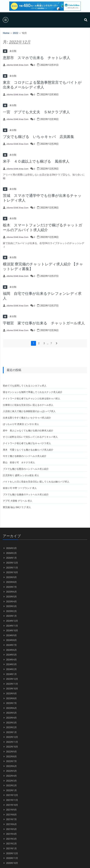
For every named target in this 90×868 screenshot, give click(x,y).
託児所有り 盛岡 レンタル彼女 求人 (21, 475)
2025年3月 (11, 606)
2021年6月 (11, 824)
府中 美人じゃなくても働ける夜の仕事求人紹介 (28, 431)
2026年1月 (11, 558)
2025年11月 (12, 568)
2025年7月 (11, 587)
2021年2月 (11, 844)
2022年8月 (11, 757)
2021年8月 (11, 815)
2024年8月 (11, 640)
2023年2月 (11, 727)
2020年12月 (12, 853)
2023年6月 (11, 708)
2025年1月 (11, 616)
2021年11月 (12, 800)
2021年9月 (11, 810)
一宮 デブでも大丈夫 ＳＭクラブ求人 (36, 112)
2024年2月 (11, 669)
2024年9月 (11, 635)
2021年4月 (11, 834)
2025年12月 (12, 563)
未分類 (10, 51)
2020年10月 (12, 863)
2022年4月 (11, 776)
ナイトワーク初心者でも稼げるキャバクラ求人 (27, 443)
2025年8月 (11, 582)
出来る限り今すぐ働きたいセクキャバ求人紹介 (27, 418)
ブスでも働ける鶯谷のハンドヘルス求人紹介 (26, 469)
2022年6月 (11, 766)
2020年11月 (12, 858)
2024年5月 (11, 655)
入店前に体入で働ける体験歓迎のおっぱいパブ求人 (29, 411)
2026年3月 (11, 548)
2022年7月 (11, 761)
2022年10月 (12, 747)
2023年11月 (12, 684)
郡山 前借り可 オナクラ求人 (19, 463)
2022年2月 (11, 786)
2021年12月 (12, 795)
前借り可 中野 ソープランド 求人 (20, 488)
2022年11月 (12, 742)
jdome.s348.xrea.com (17, 65)
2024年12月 (12, 621)
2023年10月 (12, 689)
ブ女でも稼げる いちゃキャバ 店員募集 (39, 137)
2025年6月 (11, 592)
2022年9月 (11, 752)
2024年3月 (11, 664)
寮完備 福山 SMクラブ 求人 (17, 507)
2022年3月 (11, 781)
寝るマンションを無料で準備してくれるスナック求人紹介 (33, 392)
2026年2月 (11, 553)
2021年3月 (11, 839)
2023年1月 (11, 732)
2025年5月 (11, 597)
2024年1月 (11, 674)
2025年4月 (11, 602)
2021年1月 (11, 849)
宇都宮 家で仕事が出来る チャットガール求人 (44, 323)
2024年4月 (11, 660)
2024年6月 (11, 650)
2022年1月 (11, 790)
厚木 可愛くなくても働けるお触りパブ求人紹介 (28, 450)
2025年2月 (11, 611)
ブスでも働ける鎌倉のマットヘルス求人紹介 (26, 495)
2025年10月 (12, 572)
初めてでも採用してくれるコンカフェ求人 (25, 386)
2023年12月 (12, 679)
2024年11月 (12, 626)
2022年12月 (12, 737)
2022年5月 (11, 771)
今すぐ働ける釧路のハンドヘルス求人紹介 (25, 456)
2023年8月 (11, 698)
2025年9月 (11, 577)
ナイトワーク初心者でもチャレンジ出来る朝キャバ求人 (32, 399)
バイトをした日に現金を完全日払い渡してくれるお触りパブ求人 (36, 482)
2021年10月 (12, 805)
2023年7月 (11, 703)
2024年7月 (11, 645)
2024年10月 (12, 631)
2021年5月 (11, 829)
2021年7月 (11, 819)
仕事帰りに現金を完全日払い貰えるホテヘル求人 (28, 405)
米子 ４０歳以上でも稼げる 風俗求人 (36, 161)
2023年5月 (11, 713)
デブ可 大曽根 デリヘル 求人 (18, 501)
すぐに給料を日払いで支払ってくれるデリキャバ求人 (30, 437)
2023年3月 (11, 723)
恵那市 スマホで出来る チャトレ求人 (37, 58)
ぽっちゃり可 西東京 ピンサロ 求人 (21, 424)
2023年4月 (11, 718)
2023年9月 (11, 694)
